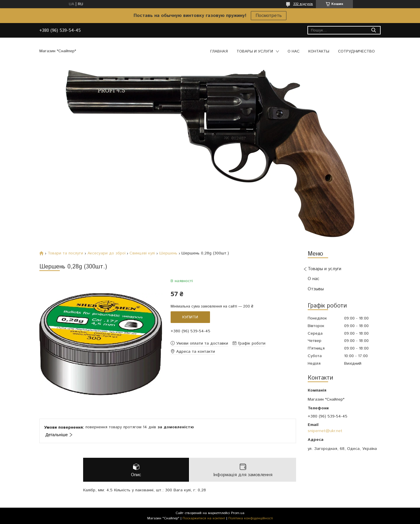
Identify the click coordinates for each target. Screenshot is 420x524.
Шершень (168, 253)
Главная (219, 51)
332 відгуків (303, 4)
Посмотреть (269, 16)
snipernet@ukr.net (325, 431)
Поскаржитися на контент (204, 518)
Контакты (319, 51)
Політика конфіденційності (251, 518)
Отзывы (316, 289)
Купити (190, 317)
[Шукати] (373, 30)
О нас (294, 51)
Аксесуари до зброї (106, 253)
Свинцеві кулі (142, 253)
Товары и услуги (255, 51)
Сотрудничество (356, 51)
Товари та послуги (65, 253)
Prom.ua (238, 513)
